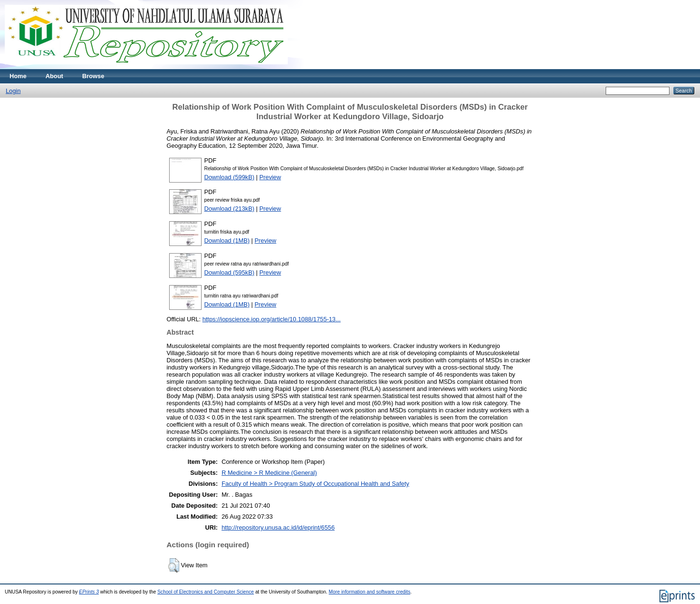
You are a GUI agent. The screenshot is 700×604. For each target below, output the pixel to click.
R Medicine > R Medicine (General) (269, 473)
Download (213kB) (229, 209)
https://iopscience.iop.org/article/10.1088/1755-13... (272, 319)
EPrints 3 (89, 592)
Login (13, 91)
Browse (93, 76)
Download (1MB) (227, 241)
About (55, 76)
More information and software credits (370, 592)
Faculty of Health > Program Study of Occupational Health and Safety (315, 484)
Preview (270, 177)
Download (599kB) (229, 177)
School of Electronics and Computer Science (206, 592)
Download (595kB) (229, 272)
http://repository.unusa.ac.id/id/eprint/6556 (278, 527)
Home (18, 76)
